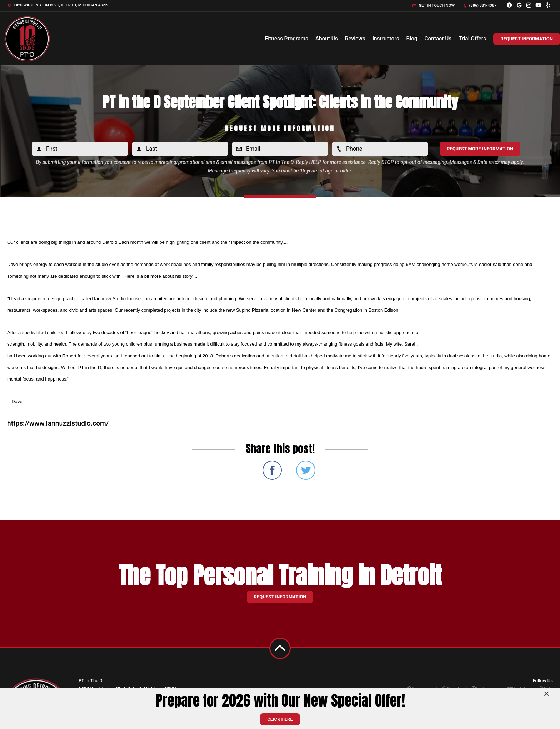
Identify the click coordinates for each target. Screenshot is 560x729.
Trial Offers (472, 39)
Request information (280, 597)
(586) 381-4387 (480, 6)
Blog (412, 39)
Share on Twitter (306, 470)
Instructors (386, 39)
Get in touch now (434, 6)
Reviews (355, 39)
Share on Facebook (272, 470)
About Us (327, 39)
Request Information (527, 39)
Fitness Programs (287, 39)
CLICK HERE (280, 719)
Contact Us (438, 39)
